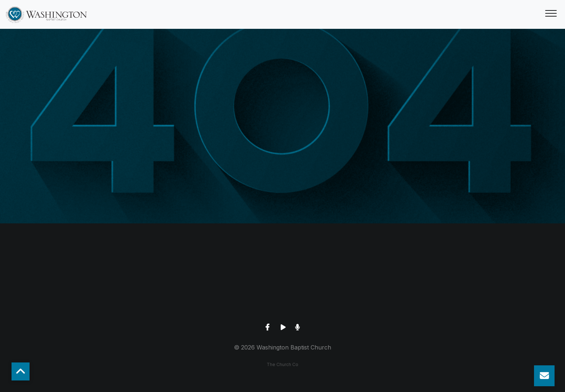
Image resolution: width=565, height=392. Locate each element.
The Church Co (282, 364)
